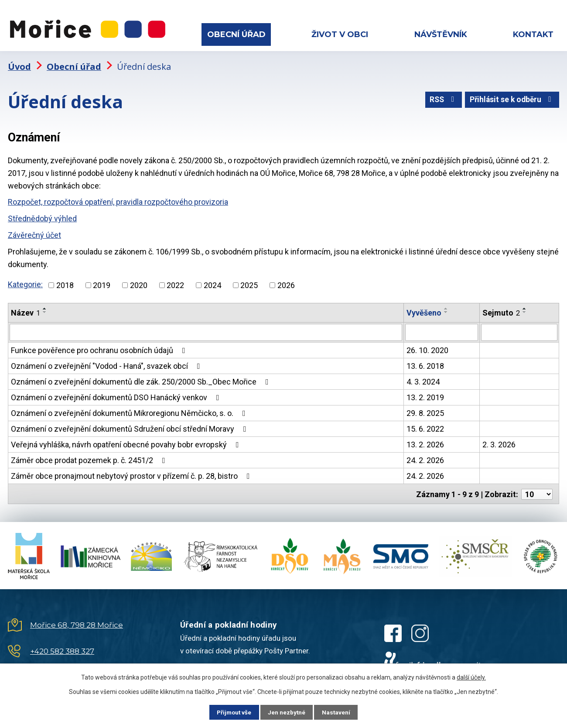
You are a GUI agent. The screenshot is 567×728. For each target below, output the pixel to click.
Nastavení (340, 712)
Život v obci (340, 34)
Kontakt (533, 34)
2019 (102, 282)
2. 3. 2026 (499, 441)
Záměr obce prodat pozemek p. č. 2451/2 (90, 457)
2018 (65, 282)
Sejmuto (501, 310)
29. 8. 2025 (425, 410)
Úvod (19, 64)
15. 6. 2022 (425, 426)
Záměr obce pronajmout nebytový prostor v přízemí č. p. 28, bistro (132, 473)
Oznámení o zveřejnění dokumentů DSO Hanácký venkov (117, 394)
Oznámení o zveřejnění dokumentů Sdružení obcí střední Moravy (130, 426)
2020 (139, 282)
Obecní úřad (236, 34)
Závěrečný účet (34, 232)
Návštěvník (441, 34)
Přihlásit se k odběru (511, 98)
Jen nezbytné (287, 712)
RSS (439, 98)
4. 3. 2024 (423, 379)
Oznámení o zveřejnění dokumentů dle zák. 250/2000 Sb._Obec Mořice (142, 379)
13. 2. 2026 (425, 441)
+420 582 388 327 (62, 647)
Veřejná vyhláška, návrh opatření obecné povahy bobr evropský (127, 441)
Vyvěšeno (424, 310)
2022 (175, 282)
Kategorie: (25, 282)
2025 (249, 282)
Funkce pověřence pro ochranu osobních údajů (100, 347)
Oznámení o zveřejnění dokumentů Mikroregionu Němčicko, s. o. (130, 410)
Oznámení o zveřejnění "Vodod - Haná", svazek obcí (107, 363)
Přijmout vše (231, 712)
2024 (212, 282)
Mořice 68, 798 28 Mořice (77, 621)
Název (26, 310)
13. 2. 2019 (425, 394)
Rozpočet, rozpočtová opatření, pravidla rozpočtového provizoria (118, 199)
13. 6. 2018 (425, 363)
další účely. (471, 677)
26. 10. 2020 (427, 347)
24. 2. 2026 (425, 457)
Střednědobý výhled (42, 216)
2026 (286, 282)
